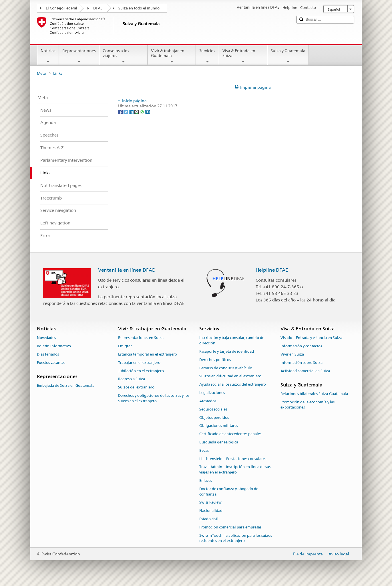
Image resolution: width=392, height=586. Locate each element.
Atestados (208, 401)
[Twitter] (126, 111)
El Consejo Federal (61, 8)
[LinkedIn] (132, 111)
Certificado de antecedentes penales (230, 434)
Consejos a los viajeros (123, 56)
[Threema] (137, 111)
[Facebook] (121, 111)
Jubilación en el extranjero (141, 371)
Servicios (207, 56)
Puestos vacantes (51, 363)
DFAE (98, 8)
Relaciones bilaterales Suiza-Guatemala (314, 394)
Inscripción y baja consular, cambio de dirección (232, 341)
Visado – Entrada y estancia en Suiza (311, 338)
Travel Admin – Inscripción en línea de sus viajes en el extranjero (235, 470)
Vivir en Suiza (292, 354)
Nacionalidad (211, 511)
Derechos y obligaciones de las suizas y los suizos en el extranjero (154, 398)
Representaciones (79, 56)
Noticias (48, 56)
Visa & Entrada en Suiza (243, 56)
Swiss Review (210, 503)
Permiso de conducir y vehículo (226, 368)
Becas (204, 450)
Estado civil (209, 519)
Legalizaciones (212, 393)
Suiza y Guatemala (288, 56)
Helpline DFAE (272, 270)
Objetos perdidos (214, 418)
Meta (41, 73)
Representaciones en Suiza (141, 338)
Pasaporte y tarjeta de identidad (227, 351)
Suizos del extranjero (136, 387)
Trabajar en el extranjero (139, 363)
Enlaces (206, 481)
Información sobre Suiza (302, 363)
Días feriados (48, 354)
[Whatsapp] (143, 111)
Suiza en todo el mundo (139, 8)
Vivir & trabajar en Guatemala (172, 56)
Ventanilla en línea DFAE (127, 270)
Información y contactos (301, 346)
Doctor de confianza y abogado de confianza (229, 492)
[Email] (148, 111)
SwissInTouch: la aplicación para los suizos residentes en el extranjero (236, 538)
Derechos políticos (215, 360)
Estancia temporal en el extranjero (148, 354)
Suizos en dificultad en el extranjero (230, 376)
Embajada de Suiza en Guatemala (66, 385)
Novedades (46, 338)
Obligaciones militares (219, 426)
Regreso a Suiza (132, 379)
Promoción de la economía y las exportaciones (308, 405)
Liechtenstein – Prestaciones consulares (233, 459)
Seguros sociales (213, 409)
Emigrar (125, 346)
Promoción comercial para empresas (230, 527)
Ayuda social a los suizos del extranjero (233, 385)
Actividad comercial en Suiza (305, 371)
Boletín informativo (54, 346)
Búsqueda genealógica (219, 442)
